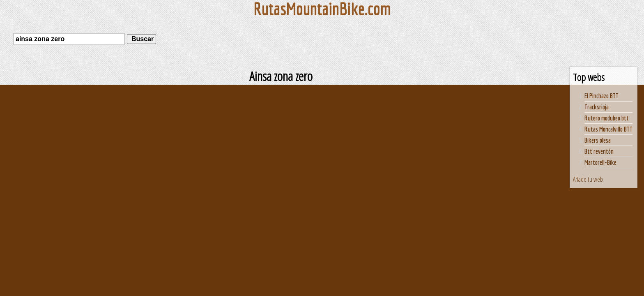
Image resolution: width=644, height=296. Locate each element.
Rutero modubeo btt (607, 118)
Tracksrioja (597, 107)
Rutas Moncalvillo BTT (608, 129)
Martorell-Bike (600, 162)
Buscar (141, 39)
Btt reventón (599, 151)
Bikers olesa (598, 140)
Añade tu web (588, 179)
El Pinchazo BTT (601, 96)
